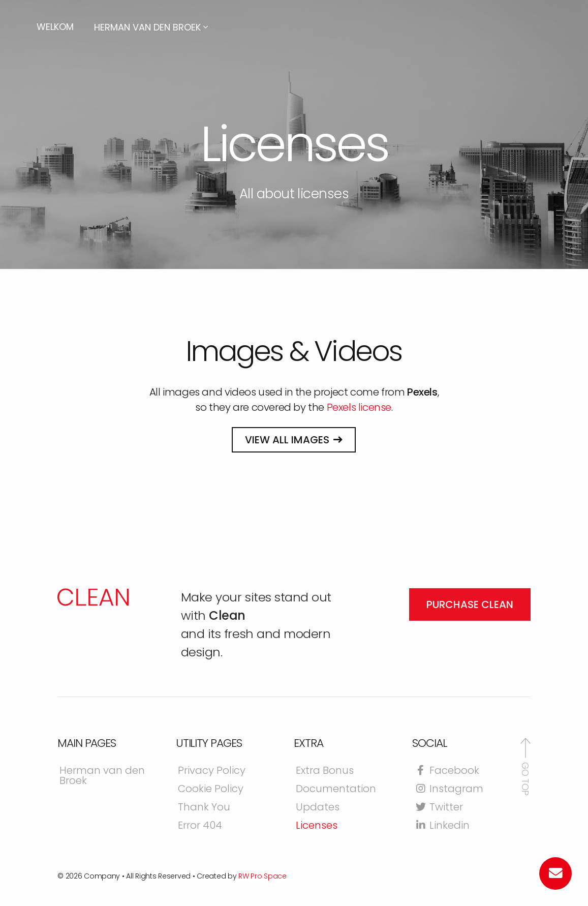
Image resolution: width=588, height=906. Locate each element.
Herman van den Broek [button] (151, 27)
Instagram (449, 790)
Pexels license (359, 407)
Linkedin (442, 826)
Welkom (55, 27)
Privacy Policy (212, 771)
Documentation (336, 790)
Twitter (439, 808)
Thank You (204, 808)
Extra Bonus (325, 771)
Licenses (317, 826)
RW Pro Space (262, 876)
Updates (318, 808)
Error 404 (200, 826)
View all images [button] (287, 440)
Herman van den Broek (102, 776)
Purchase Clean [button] (470, 641)
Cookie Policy (211, 790)
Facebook (447, 771)
